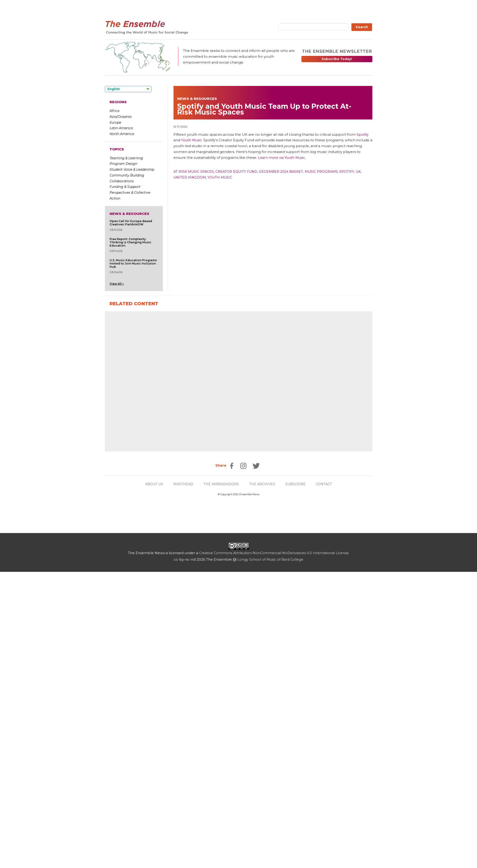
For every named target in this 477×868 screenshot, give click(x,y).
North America (122, 134)
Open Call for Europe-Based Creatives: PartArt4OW (131, 223)
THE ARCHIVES (263, 780)
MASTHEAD (182, 780)
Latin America (121, 128)
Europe (115, 122)
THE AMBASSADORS (221, 780)
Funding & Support (125, 187)
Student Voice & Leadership (132, 170)
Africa (114, 111)
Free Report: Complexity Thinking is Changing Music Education (130, 242)
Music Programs (329, 171)
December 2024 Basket (287, 171)
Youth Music (223, 177)
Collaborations (122, 181)
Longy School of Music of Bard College (270, 855)
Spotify (355, 171)
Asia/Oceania (120, 117)
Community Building (127, 175)
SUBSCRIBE (298, 780)
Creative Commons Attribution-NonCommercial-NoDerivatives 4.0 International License (274, 849)
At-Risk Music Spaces (195, 171)
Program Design (123, 164)
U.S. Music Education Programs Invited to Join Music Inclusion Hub (133, 263)
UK (367, 171)
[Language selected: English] (128, 89)
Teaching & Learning (126, 158)
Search (362, 27)
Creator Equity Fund (240, 171)
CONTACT (327, 780)
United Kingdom (191, 177)
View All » (117, 284)
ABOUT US (151, 780)
